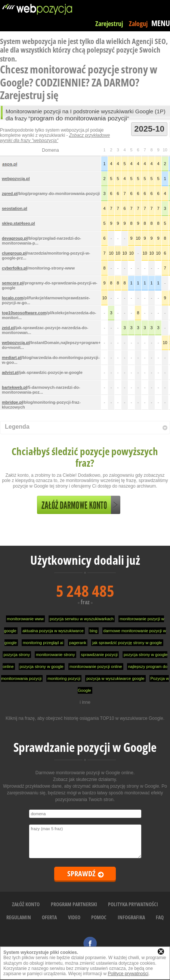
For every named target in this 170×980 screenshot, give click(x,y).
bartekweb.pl (14, 387)
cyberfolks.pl (15, 268)
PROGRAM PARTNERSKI (74, 904)
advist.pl (10, 372)
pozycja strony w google (42, 667)
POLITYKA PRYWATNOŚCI (133, 904)
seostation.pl (15, 208)
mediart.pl (12, 357)
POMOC (99, 917)
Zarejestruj (109, 23)
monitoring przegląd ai (43, 643)
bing (94, 631)
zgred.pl (10, 193)
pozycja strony (17, 655)
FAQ (160, 917)
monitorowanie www (25, 619)
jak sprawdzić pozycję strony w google (127, 643)
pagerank (78, 643)
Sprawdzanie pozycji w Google (85, 747)
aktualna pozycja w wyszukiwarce (53, 631)
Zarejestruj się (29, 95)
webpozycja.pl (16, 179)
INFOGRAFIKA (131, 917)
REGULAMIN (19, 917)
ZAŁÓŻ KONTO (26, 904)
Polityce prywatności (128, 974)
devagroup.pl (15, 238)
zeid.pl (8, 328)
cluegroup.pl (14, 253)
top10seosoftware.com (24, 313)
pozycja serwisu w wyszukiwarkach (82, 619)
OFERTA (49, 917)
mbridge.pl (12, 402)
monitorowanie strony (55, 655)
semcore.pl (13, 283)
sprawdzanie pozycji (99, 655)
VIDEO (74, 917)
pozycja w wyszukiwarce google (115, 678)
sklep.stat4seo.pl (18, 223)
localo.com (13, 298)
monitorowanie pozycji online (96, 667)
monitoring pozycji (64, 678)
